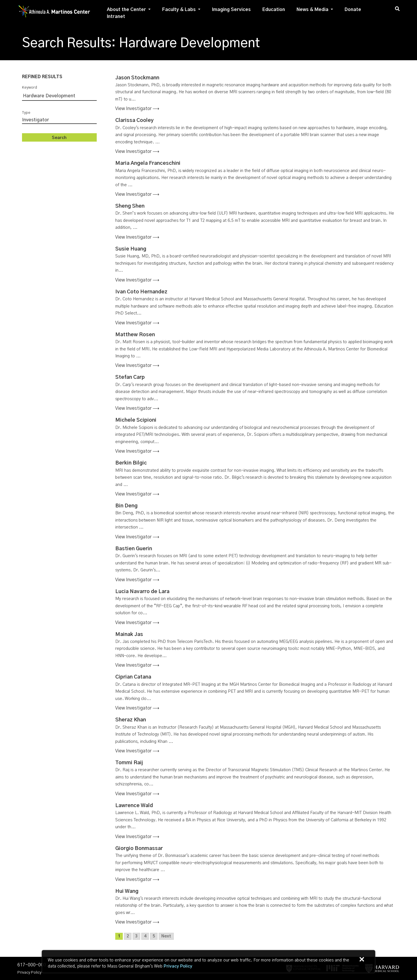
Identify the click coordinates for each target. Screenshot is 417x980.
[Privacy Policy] (178, 967)
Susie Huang (131, 249)
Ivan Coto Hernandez (141, 292)
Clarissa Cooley (135, 120)
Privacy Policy (29, 972)
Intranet (116, 17)
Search (59, 138)
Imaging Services (231, 10)
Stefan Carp (130, 377)
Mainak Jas (129, 634)
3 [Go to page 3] (136, 936)
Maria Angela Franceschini (148, 163)
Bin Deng (126, 506)
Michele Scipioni (136, 420)
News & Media (312, 10)
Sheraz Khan (131, 720)
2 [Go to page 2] (128, 936)
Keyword (30, 88)
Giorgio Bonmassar (139, 849)
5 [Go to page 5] (154, 936)
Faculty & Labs (179, 10)
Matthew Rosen (135, 335)
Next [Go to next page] (166, 936)
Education (274, 10)
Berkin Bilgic (131, 463)
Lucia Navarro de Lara (142, 592)
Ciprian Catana (133, 677)
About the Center (126, 10)
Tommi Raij (129, 763)
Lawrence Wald (134, 806)
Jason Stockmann (137, 78)
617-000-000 (32, 965)
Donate (353, 10)
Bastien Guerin (134, 549)
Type (26, 113)
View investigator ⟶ (137, 109)
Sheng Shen (130, 206)
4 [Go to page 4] (145, 936)
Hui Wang (127, 891)
